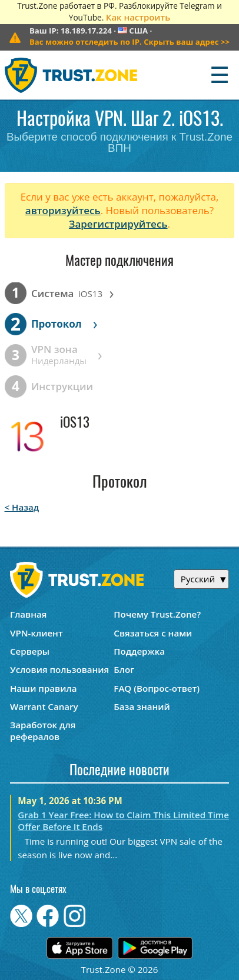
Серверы (30, 651)
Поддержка (139, 651)
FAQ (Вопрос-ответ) (157, 688)
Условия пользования (59, 669)
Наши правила (43, 688)
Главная (28, 614)
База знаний (142, 706)
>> (130, 42)
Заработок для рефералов (43, 731)
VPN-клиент (36, 633)
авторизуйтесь (63, 210)
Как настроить (138, 17)
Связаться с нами (153, 633)
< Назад (22, 507)
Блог (124, 669)
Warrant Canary (44, 706)
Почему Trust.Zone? (157, 614)
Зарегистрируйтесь (118, 224)
